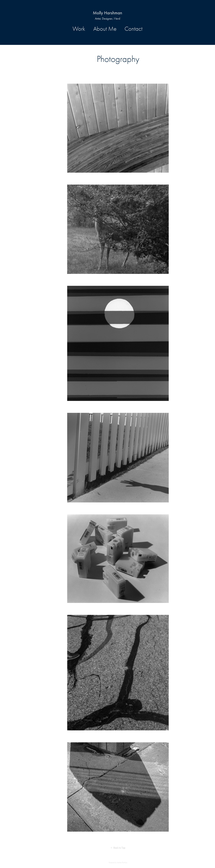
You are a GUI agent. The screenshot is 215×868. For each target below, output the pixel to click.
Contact (133, 29)
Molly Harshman (107, 13)
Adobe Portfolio (122, 862)
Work (79, 29)
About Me (105, 29)
